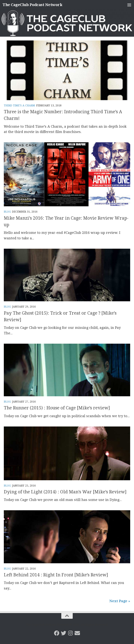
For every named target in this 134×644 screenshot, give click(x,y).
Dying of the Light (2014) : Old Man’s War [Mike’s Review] (66, 492)
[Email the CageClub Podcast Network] (77, 633)
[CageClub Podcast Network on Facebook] (57, 633)
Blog (7, 212)
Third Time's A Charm (19, 105)
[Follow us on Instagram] (70, 633)
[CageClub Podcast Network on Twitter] (64, 633)
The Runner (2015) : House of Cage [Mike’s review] (58, 408)
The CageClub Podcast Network (34, 5)
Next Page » (120, 601)
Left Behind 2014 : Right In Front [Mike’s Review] (57, 575)
